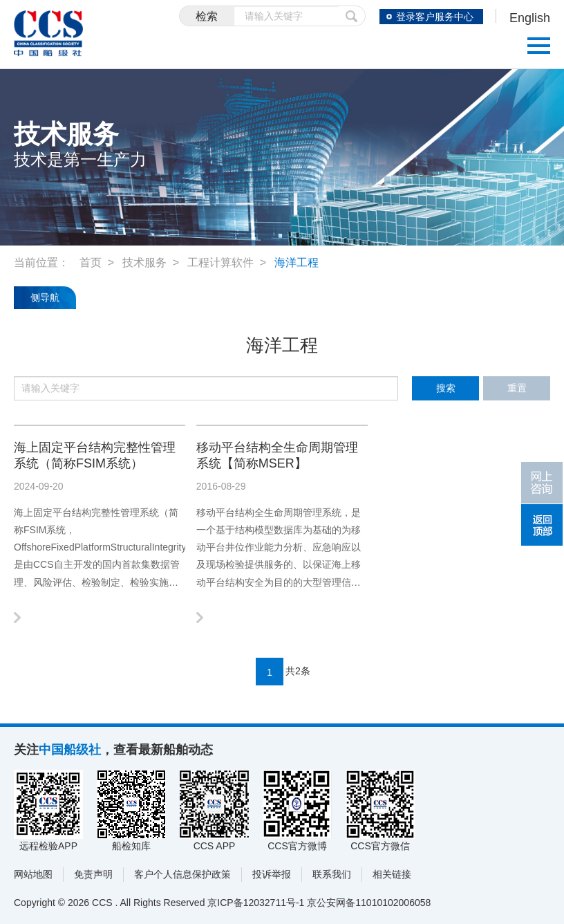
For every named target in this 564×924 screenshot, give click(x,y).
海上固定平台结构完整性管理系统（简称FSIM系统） (95, 455)
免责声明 (93, 874)
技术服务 (144, 262)
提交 (352, 16)
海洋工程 (297, 262)
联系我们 (332, 874)
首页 (91, 262)
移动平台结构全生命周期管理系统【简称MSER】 (277, 455)
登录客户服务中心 (435, 17)
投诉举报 (272, 874)
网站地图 (33, 874)
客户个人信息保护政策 (182, 874)
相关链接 (392, 874)
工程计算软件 (220, 262)
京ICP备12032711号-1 (256, 903)
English (530, 18)
